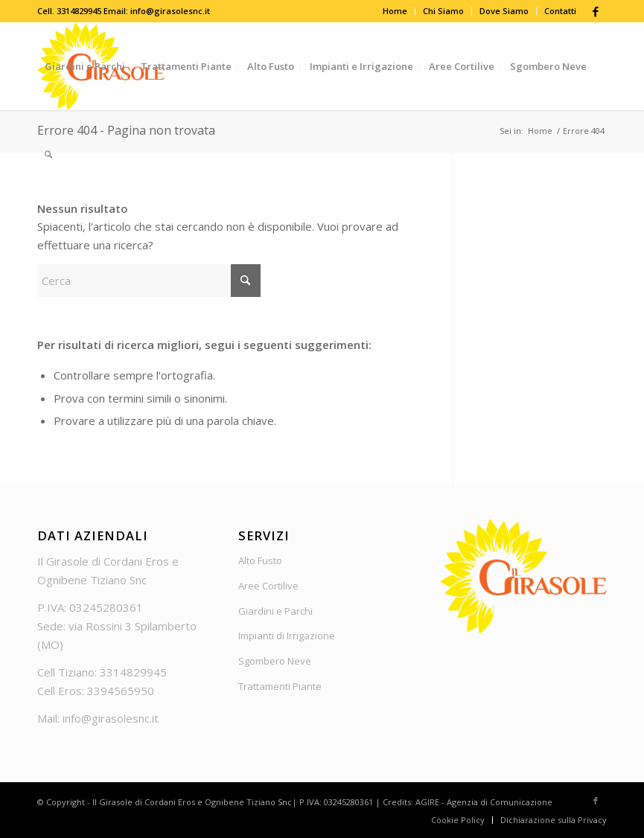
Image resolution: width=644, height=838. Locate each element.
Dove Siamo (504, 11)
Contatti (560, 11)
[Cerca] (48, 154)
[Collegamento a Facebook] (596, 11)
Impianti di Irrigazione (287, 636)
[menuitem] (395, 11)
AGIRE (427, 802)
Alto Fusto (260, 560)
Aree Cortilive (268, 586)
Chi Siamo (443, 11)
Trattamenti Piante (280, 686)
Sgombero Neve (275, 661)
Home (395, 11)
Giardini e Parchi (275, 611)
